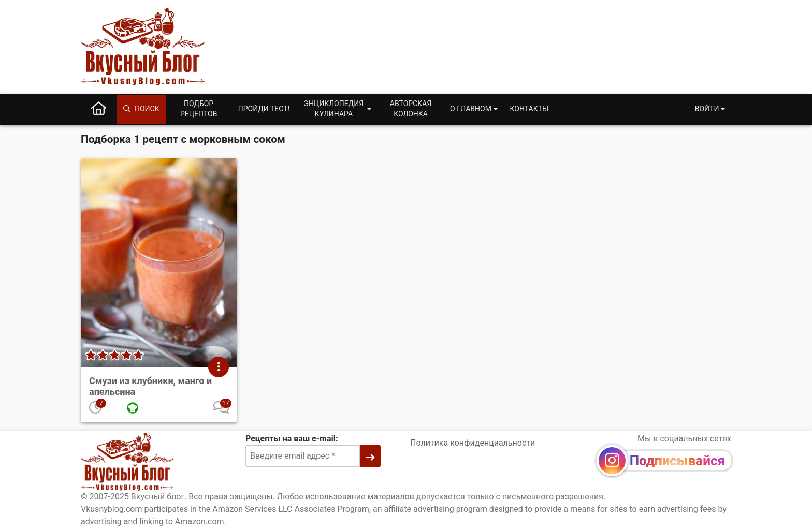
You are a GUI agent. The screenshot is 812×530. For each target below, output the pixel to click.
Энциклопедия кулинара (334, 109)
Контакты (530, 109)
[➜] (370, 456)
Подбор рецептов (199, 109)
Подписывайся (677, 461)
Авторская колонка (411, 109)
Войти (707, 109)
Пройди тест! (264, 109)
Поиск (141, 109)
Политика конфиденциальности (473, 443)
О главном (471, 109)
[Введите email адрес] (303, 456)
